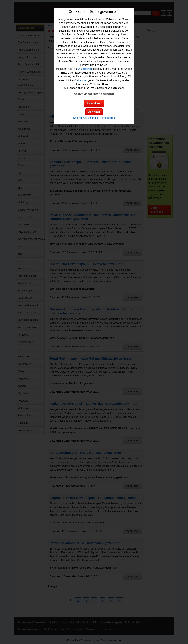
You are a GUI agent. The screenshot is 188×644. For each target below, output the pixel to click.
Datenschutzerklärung (86, 118)
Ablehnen (82, 80)
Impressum (109, 118)
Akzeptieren (85, 69)
